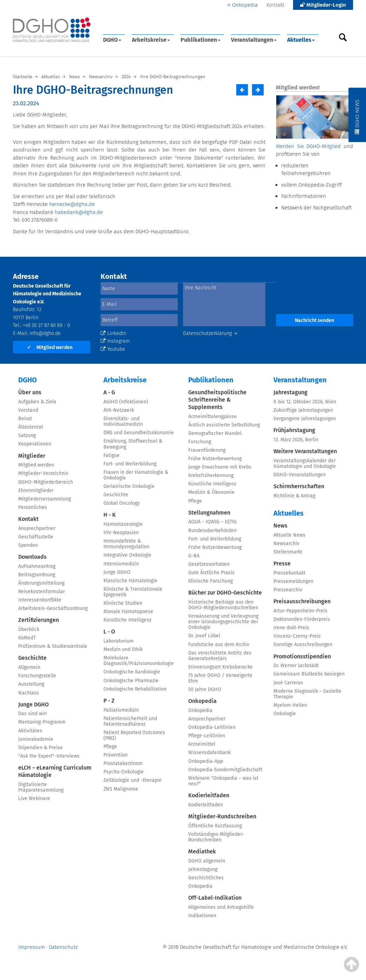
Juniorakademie (36, 739)
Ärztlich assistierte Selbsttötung (224, 425)
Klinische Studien (123, 603)
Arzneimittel (202, 744)
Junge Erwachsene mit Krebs (220, 467)
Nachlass (29, 693)
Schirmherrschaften (299, 486)
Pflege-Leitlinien (207, 736)
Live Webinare (34, 798)
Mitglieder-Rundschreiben (222, 816)
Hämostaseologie (123, 524)
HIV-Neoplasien (121, 533)
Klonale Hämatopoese (128, 612)
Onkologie (285, 714)
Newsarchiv (286, 543)
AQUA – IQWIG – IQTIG (212, 522)
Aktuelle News (289, 535)
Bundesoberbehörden (212, 531)
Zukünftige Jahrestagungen (303, 410)
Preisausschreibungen (302, 601)
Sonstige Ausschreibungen (303, 645)
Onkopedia (245, 5)
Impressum (32, 947)
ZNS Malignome (121, 789)
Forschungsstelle (37, 676)
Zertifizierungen (39, 620)
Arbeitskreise (151, 40)
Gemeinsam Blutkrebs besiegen (309, 674)
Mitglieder (32, 456)
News (280, 526)
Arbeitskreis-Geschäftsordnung (53, 608)
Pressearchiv (288, 590)
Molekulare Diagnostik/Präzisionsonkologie (139, 661)
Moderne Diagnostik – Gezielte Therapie (307, 694)
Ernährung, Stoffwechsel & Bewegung (133, 444)
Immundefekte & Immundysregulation (126, 544)
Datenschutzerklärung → (210, 333)
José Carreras (288, 683)
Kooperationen (35, 444)
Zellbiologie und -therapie (133, 780)
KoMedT (27, 638)
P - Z (109, 701)
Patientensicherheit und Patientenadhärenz (130, 721)
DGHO (112, 40)
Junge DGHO (33, 704)
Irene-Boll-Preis (291, 628)
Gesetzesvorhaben (209, 564)
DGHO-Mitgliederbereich (46, 482)
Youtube (113, 349)
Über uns (30, 392)
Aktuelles (301, 40)
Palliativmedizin (121, 710)
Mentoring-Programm (42, 722)
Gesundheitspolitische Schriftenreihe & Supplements (217, 400)
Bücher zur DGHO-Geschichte (225, 593)
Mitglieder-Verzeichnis (43, 473)
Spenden (28, 545)
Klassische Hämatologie (130, 581)
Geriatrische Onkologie (129, 486)
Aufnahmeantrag (37, 566)
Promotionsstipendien (302, 656)
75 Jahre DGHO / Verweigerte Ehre (220, 678)
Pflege (110, 747)
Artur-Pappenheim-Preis (300, 611)
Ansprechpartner (37, 528)
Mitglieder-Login (323, 5)
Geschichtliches (206, 878)
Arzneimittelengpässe (212, 417)
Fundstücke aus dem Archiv (219, 645)
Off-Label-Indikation (215, 898)
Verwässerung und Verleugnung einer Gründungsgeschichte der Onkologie (223, 622)
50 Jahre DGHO (205, 689)
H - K (110, 515)
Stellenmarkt (288, 552)
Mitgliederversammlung (45, 499)
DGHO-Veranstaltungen (300, 475)
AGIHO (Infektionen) (126, 402)
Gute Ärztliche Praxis (211, 573)
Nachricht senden (314, 320)
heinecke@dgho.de (72, 204)
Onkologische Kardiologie (132, 672)
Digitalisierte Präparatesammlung (41, 787)
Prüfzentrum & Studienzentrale (53, 646)
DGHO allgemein (207, 861)
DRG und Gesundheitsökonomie (139, 433)
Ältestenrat (31, 427)
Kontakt (275, 5)
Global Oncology (122, 503)
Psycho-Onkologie (124, 772)
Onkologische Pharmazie (131, 681)
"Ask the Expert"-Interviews (49, 756)
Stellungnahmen (209, 513)
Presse (282, 563)
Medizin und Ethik (123, 649)
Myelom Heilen (290, 705)
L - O (109, 632)
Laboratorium (118, 641)
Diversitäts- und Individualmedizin (123, 421)
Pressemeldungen (293, 581)
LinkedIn (113, 333)
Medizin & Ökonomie (211, 492)
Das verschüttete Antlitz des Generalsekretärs (220, 656)
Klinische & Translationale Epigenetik (133, 592)
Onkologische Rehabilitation (135, 689)
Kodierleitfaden (209, 795)
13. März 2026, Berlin (296, 440)
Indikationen (202, 916)
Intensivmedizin (121, 564)
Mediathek (202, 851)
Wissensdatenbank (209, 753)
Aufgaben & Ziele (37, 402)
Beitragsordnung (37, 575)
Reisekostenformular (42, 592)
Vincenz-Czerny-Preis (297, 636)
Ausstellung (31, 684)
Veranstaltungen (254, 40)
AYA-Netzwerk (119, 410)
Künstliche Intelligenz (127, 620)
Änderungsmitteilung (41, 583)
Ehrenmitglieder (36, 491)
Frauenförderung (207, 450)
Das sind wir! (32, 714)
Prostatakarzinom (123, 763)
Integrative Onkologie (127, 555)
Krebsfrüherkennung (211, 475)
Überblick (29, 629)
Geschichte (32, 658)
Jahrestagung (203, 869)
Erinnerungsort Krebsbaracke (221, 667)
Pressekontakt (289, 573)
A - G (109, 392)
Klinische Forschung (211, 581)
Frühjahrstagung (294, 430)
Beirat (25, 419)
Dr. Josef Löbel (204, 636)
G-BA (194, 556)
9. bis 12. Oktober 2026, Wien (305, 402)
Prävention (116, 755)
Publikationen (201, 40)
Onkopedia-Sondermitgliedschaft (225, 770)
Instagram (115, 341)
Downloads (32, 557)
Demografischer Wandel (215, 433)
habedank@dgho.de (79, 212)
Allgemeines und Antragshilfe (221, 907)
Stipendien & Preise (40, 748)
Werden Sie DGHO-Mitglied (308, 146)
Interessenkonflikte (40, 600)
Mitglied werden (50, 347)
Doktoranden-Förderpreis (302, 619)
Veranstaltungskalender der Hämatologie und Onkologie (305, 464)
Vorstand (28, 410)
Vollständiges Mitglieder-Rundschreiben (216, 837)
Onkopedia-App (206, 761)
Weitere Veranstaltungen (305, 451)
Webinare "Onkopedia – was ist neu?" (223, 781)
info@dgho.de (45, 333)
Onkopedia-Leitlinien (212, 727)
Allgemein (29, 667)
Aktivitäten (30, 731)
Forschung (200, 442)
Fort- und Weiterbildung (130, 464)
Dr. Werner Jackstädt (296, 666)
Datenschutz (63, 947)
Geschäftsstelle (36, 537)
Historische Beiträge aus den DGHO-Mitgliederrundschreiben (223, 605)
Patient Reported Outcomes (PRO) (134, 735)
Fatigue (111, 455)
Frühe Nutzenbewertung (215, 459)
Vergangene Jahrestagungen (305, 419)
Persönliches (33, 507)
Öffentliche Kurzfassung (215, 826)
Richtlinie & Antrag (294, 496)
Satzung (27, 435)
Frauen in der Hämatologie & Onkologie (136, 475)
